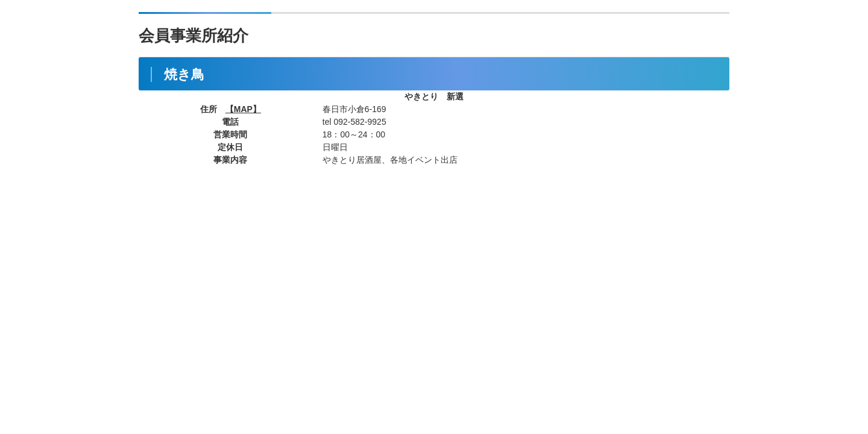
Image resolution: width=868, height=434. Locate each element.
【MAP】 (243, 109)
